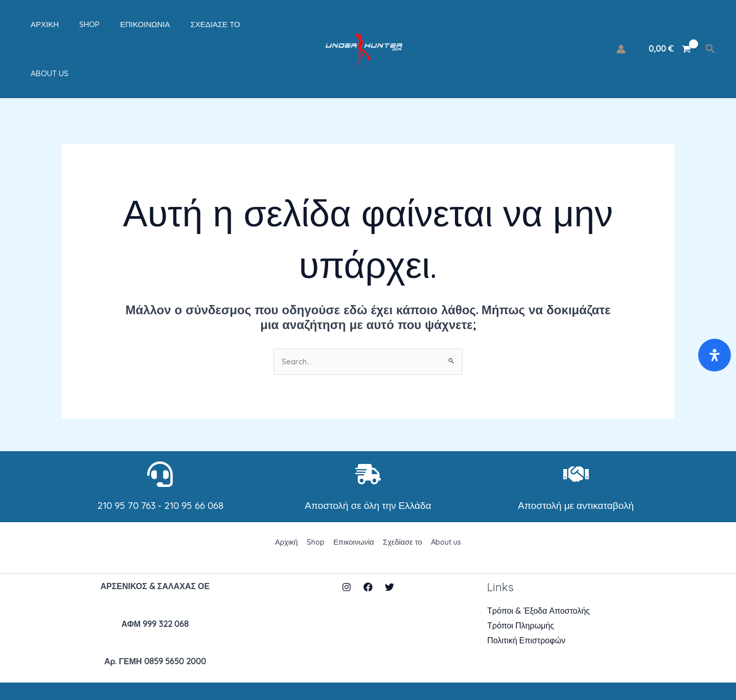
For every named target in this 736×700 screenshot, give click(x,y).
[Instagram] (347, 543)
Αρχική (34, 26)
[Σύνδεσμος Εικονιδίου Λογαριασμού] (621, 27)
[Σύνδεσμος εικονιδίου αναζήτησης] (710, 27)
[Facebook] (368, 543)
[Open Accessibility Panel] (715, 355)
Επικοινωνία (124, 26)
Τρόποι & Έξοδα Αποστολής (538, 567)
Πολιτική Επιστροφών (526, 596)
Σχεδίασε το (189, 26)
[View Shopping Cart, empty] (670, 27)
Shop (74, 26)
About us (249, 26)
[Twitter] (389, 543)
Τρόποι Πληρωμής (521, 582)
